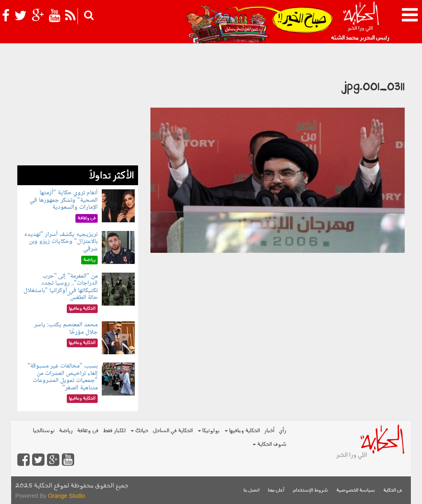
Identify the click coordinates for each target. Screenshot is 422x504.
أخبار (269, 431)
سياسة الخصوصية (356, 491)
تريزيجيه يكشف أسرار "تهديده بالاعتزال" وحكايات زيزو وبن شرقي (61, 242)
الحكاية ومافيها (242, 431)
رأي (283, 431)
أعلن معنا (276, 491)
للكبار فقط (114, 431)
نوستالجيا (44, 431)
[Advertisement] (78, 114)
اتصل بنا (252, 491)
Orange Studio (66, 496)
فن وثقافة (88, 431)
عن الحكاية (393, 491)
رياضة (66, 431)
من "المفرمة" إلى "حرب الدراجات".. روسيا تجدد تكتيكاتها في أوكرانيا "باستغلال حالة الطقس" (61, 287)
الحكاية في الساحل (173, 431)
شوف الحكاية (270, 444)
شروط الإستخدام (310, 491)
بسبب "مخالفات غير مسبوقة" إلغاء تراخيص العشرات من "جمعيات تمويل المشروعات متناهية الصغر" (62, 377)
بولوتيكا (209, 431)
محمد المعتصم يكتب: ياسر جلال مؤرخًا (66, 329)
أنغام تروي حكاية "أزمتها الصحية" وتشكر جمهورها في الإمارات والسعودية (64, 200)
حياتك (139, 431)
